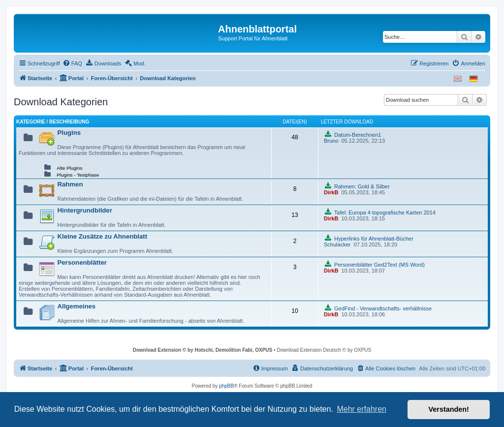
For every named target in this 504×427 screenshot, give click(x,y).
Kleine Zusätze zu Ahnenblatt (102, 236)
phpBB (226, 386)
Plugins (69, 133)
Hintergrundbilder (84, 210)
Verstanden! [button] (449, 409)
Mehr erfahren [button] (362, 409)
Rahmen (70, 184)
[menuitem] (72, 63)
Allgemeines (76, 306)
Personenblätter (82, 262)
